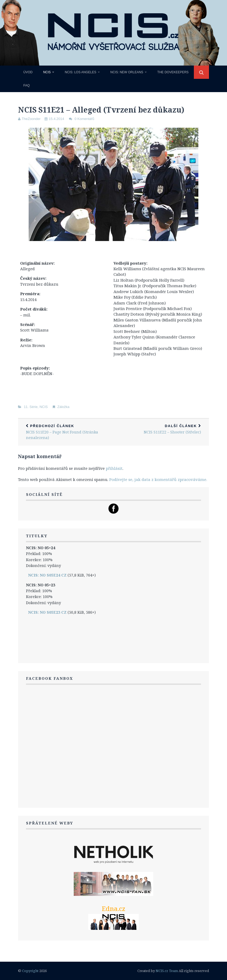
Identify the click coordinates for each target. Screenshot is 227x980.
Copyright (30, 971)
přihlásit (114, 468)
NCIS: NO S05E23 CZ (47, 612)
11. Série (31, 407)
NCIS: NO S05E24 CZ (47, 575)
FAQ (27, 85)
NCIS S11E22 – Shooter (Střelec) (161, 429)
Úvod (28, 72)
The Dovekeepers (173, 72)
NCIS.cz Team (167, 971)
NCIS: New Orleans (127, 72)
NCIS (47, 72)
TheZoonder (31, 119)
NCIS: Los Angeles (80, 72)
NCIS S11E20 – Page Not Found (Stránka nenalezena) (66, 432)
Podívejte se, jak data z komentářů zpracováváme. (158, 479)
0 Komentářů (84, 119)
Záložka (63, 407)
